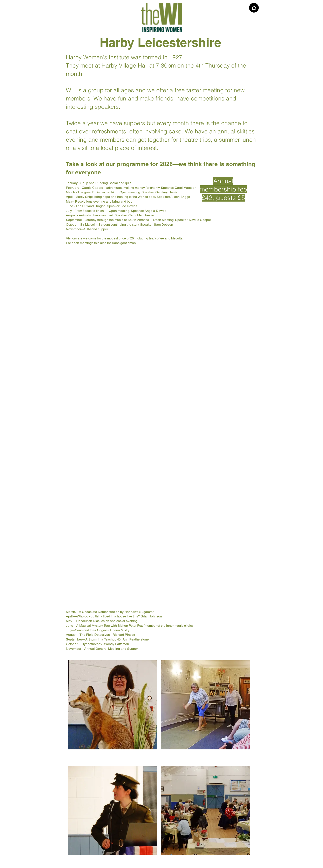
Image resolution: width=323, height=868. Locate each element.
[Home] (254, 8)
